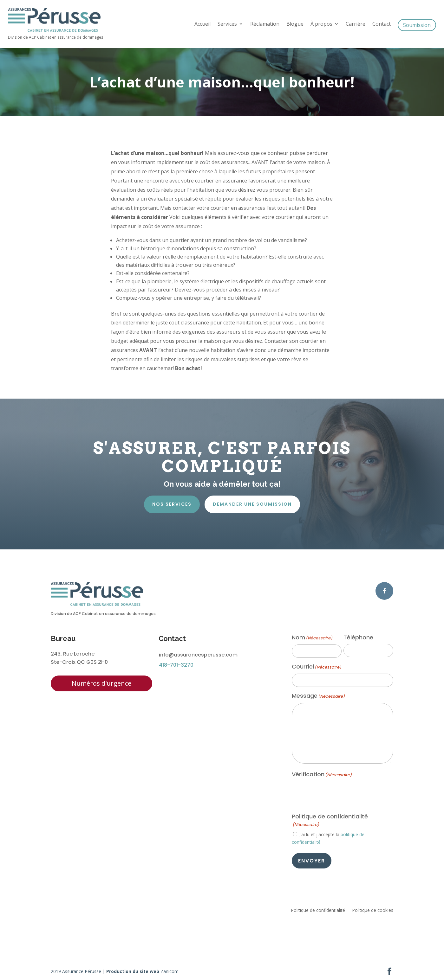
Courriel (317, 667)
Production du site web (133, 971)
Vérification (322, 775)
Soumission (417, 25)
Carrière (356, 24)
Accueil (202, 24)
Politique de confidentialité (318, 911)
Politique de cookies (373, 911)
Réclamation (265, 24)
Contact (382, 24)
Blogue (295, 24)
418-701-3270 (176, 665)
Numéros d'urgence (101, 683)
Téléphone (358, 637)
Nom (312, 638)
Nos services (172, 504)
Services (227, 24)
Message (318, 696)
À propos (321, 24)
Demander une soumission (252, 504)
